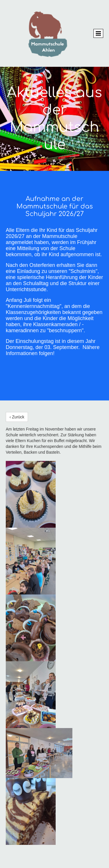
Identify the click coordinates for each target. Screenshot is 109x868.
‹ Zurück (17, 417)
